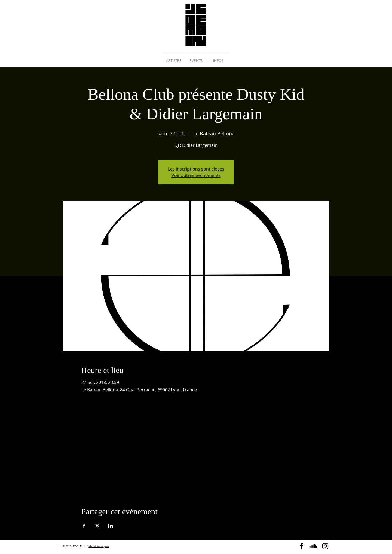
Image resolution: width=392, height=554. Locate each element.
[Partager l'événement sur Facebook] (84, 526)
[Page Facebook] (301, 546)
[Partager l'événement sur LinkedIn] (111, 526)
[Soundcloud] (313, 546)
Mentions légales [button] (99, 546)
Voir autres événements (196, 175)
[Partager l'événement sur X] (97, 526)
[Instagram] (325, 546)
